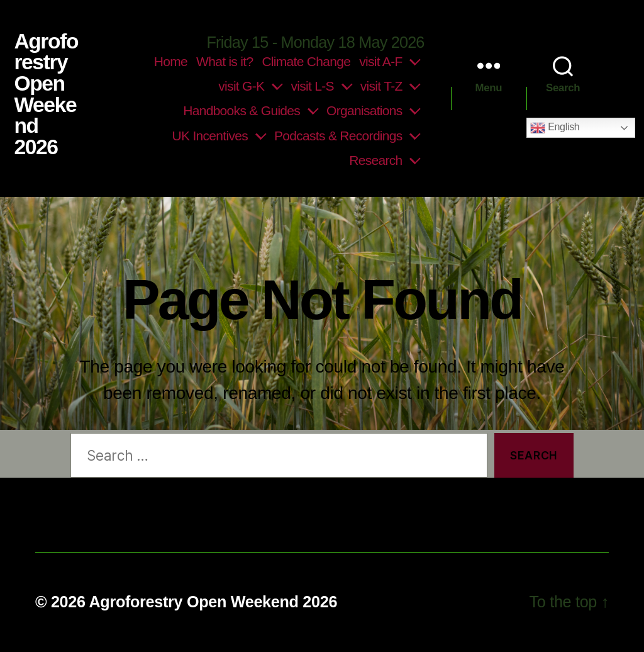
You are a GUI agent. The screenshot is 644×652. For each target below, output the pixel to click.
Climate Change (306, 61)
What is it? (225, 61)
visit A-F (380, 61)
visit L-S (312, 86)
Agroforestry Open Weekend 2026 (46, 94)
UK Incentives (210, 136)
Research (375, 160)
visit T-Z (381, 86)
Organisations (364, 110)
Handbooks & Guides (241, 110)
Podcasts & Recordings (338, 136)
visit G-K (241, 86)
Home (171, 61)
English (555, 128)
